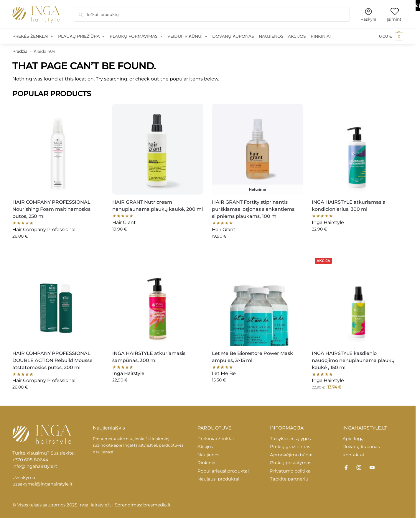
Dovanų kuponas (361, 446)
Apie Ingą (353, 438)
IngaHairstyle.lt (138, 445)
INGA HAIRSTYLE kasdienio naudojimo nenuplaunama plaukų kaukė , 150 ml (353, 360)
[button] (391, 36)
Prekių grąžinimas (290, 446)
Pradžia (20, 51)
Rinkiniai (207, 463)
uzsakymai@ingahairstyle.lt (42, 484)
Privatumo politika (290, 471)
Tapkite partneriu (289, 479)
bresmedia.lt (157, 505)
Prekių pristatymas (291, 463)
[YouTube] (372, 468)
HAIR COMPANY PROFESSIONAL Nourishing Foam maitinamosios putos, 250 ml (51, 209)
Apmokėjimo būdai (291, 455)
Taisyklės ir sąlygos (290, 438)
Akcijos (205, 446)
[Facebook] (346, 468)
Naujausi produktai (218, 479)
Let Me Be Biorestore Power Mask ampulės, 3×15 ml (252, 357)
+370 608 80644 (30, 460)
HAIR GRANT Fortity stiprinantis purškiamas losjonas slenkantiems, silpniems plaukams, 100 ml (254, 209)
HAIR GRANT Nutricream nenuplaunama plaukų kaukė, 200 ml (158, 206)
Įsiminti (395, 15)
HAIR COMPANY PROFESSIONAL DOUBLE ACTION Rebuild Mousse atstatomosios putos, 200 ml (52, 360)
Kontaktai (353, 455)
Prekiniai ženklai (216, 438)
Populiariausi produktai (223, 471)
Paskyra (368, 15)
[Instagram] (359, 468)
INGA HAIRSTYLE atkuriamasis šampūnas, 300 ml (149, 357)
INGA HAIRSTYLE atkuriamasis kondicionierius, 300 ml (348, 206)
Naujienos (208, 455)
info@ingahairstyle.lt (35, 466)
